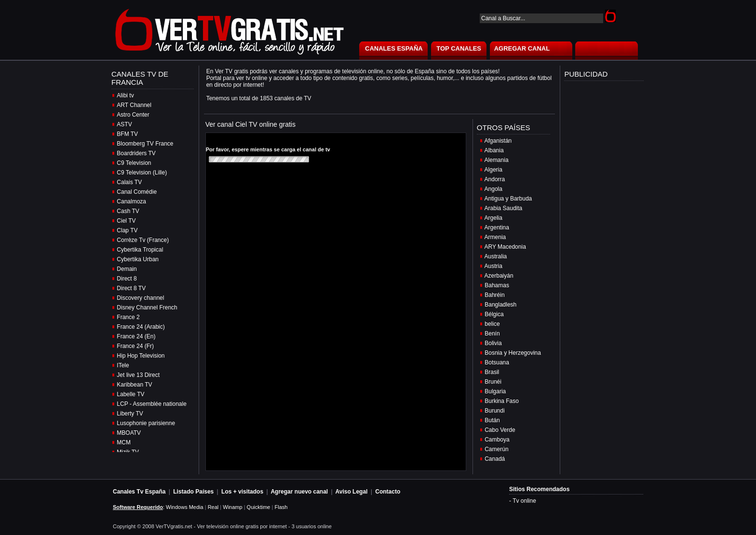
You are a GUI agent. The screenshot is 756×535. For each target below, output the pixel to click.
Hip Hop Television (141, 356)
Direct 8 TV (131, 288)
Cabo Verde (500, 430)
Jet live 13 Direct (138, 375)
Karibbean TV (134, 385)
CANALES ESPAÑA (394, 48)
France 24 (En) (136, 336)
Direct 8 (127, 279)
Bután (492, 420)
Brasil (492, 372)
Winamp (232, 507)
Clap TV (127, 230)
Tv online (524, 501)
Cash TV (128, 211)
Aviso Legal (352, 492)
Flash (281, 507)
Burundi (494, 411)
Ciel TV (126, 221)
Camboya (497, 440)
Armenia (495, 237)
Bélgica (494, 314)
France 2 (128, 317)
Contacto (388, 492)
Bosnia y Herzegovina (513, 353)
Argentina (497, 227)
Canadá (495, 459)
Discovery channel (140, 298)
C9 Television (134, 163)
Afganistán (498, 141)
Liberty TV (130, 414)
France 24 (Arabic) (141, 327)
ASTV (124, 124)
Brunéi (493, 382)
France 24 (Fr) (135, 346)
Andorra (495, 179)
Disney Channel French (147, 308)
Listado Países (193, 492)
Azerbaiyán (499, 276)
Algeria (493, 170)
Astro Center (133, 115)
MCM (124, 442)
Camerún (496, 449)
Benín (492, 334)
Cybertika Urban (138, 259)
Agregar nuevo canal (299, 492)
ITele (123, 365)
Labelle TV (130, 394)
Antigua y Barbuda (508, 199)
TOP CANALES (459, 48)
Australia (496, 256)
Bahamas (497, 285)
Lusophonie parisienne (146, 423)
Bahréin (494, 295)
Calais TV (129, 182)
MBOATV (129, 433)
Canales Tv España (139, 492)
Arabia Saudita (504, 208)
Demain (127, 269)
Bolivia (493, 343)
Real (213, 507)
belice (492, 324)
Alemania (497, 160)
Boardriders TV (136, 153)
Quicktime (259, 507)
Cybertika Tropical (140, 250)
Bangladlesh (500, 305)
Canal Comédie (137, 192)
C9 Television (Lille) (142, 173)
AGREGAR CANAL (522, 48)
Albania (494, 150)
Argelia (493, 218)
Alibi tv (125, 95)
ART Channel (134, 105)
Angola (493, 189)
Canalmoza (131, 201)
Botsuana (497, 362)
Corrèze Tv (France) (143, 240)
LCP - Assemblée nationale (152, 404)
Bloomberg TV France (145, 144)
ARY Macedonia (505, 247)
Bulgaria (495, 391)
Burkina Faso (502, 401)
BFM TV (127, 134)
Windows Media (185, 507)
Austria (493, 266)
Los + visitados (242, 492)
